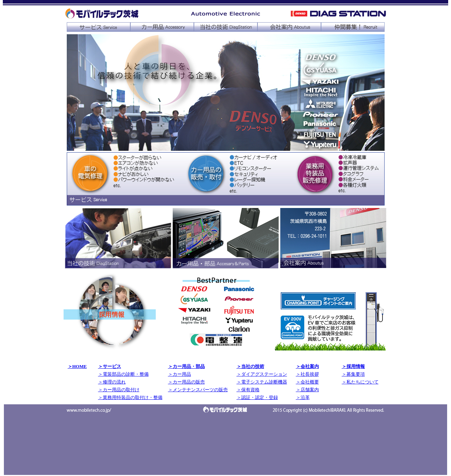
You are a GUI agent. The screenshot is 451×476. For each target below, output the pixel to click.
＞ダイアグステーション (262, 374)
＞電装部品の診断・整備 (123, 374)
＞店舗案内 (307, 390)
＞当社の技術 (250, 366)
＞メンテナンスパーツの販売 (198, 390)
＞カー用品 (180, 374)
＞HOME (77, 366)
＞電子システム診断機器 (262, 382)
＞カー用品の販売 (186, 382)
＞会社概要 (307, 382)
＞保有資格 (248, 390)
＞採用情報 (353, 366)
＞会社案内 (307, 366)
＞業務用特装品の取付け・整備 (130, 397)
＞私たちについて (360, 382)
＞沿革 (303, 397)
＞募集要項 (353, 374)
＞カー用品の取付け (119, 390)
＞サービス (110, 366)
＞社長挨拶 (307, 374)
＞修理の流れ (112, 382)
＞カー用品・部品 (186, 366)
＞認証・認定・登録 (257, 397)
